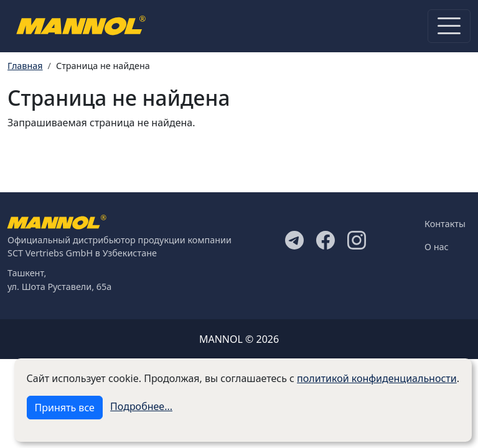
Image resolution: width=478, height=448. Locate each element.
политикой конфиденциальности (377, 378)
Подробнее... (141, 406)
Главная (25, 66)
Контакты (445, 224)
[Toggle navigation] (449, 26)
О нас (437, 247)
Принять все (65, 408)
